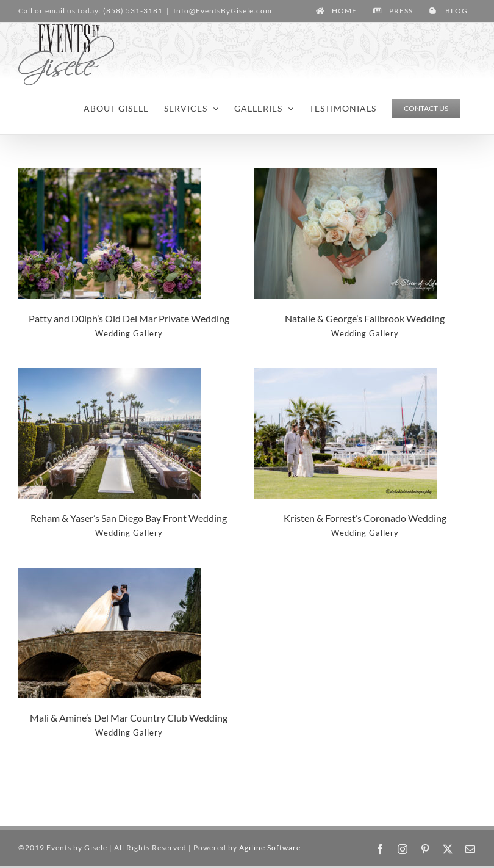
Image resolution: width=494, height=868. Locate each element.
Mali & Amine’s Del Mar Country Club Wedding (129, 718)
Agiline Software (270, 848)
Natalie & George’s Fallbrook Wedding (365, 318)
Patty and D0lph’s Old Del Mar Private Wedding (129, 318)
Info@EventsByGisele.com (223, 11)
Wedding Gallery (129, 333)
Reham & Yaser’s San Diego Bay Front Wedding (129, 518)
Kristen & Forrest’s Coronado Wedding (365, 518)
